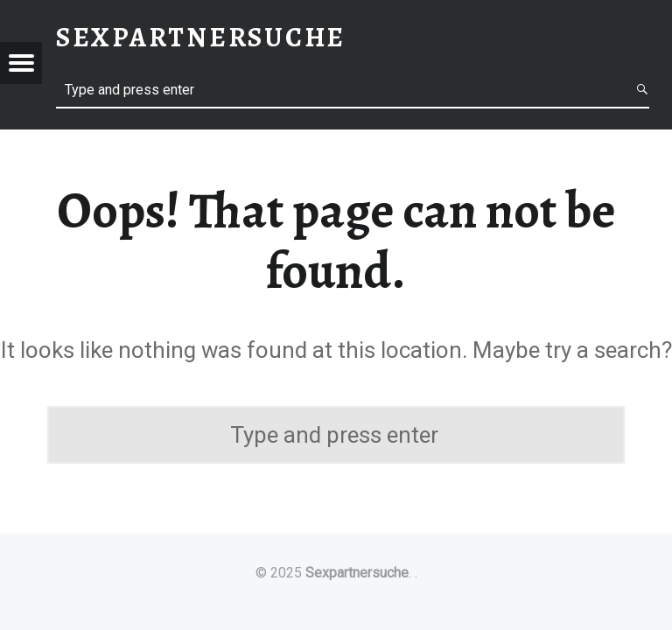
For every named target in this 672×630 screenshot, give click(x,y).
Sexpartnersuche (357, 573)
